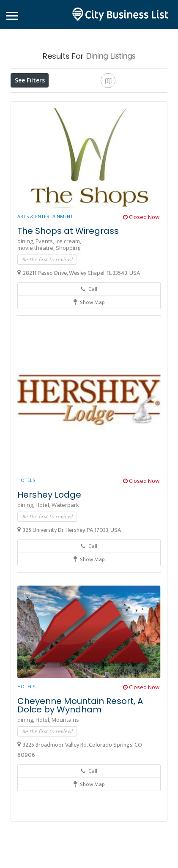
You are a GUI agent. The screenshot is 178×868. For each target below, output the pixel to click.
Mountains (65, 781)
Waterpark (65, 567)
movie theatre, (37, 309)
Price (26, 99)
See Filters (30, 80)
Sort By (74, 118)
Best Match (33, 118)
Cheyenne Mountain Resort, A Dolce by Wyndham (80, 767)
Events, (45, 303)
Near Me (124, 99)
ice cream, (68, 303)
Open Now (65, 99)
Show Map (89, 364)
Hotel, (44, 567)
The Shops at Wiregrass (68, 293)
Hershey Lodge (49, 556)
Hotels (26, 542)
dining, (26, 303)
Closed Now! (142, 279)
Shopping (68, 309)
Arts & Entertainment (45, 278)
